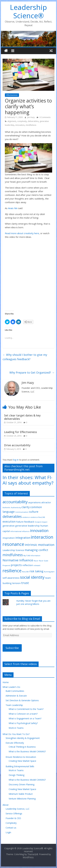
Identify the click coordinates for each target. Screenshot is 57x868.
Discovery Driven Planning (22, 784)
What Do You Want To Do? (16, 734)
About (6, 805)
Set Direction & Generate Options (22, 700)
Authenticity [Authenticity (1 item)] (16, 508)
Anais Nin (13, 208)
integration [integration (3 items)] (23, 538)
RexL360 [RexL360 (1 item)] (25, 572)
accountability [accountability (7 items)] (15, 502)
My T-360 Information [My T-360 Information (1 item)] (32, 556)
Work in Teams (16, 728)
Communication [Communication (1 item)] (22, 512)
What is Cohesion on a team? (23, 714)
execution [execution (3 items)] (9, 521)
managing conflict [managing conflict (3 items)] (36, 550)
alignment (12, 121)
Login (8, 832)
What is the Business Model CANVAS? (27, 751)
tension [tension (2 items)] (16, 583)
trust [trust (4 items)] (25, 583)
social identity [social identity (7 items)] (32, 577)
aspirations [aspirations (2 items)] (35, 502)
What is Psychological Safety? (23, 723)
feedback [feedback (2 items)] (29, 522)
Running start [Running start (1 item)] (49, 572)
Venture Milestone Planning (22, 799)
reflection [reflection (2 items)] (28, 565)
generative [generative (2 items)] (9, 526)
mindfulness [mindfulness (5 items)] (13, 555)
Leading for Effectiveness (21, 432)
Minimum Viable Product (21, 794)
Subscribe (12, 648)
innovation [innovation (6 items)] (39, 531)
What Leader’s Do (11, 687)
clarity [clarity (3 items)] (26, 507)
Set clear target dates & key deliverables (22, 417)
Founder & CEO (13, 818)
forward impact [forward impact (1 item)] (41, 522)
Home (6, 682)
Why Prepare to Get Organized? (32, 372)
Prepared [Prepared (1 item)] (6, 565)
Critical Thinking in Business (22, 747)
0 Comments (44, 117)
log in (16, 460)
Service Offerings (14, 813)
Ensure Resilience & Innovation (21, 757)
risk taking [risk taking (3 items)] (36, 571)
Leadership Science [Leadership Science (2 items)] (13, 550)
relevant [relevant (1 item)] (37, 565)
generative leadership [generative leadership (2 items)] (27, 526)
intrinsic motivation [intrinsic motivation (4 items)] (40, 545)
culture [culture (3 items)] (34, 512)
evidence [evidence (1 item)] (26, 517)
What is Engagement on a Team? (25, 718)
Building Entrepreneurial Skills (20, 766)
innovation (20, 125)
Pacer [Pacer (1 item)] (36, 561)
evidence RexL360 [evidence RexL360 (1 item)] (38, 517)
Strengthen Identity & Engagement (23, 738)
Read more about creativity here (22, 233)
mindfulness (31, 125)
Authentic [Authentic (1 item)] (7, 508)
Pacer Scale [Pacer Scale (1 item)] (44, 561)
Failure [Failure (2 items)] (20, 522)
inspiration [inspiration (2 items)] (9, 538)
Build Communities (15, 691)
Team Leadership (14, 705)
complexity (22, 121)
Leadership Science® (28, 11)
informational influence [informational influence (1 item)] (20, 531)
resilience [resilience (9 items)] (12, 571)
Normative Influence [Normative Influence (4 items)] (18, 560)
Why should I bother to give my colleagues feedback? (25, 357)
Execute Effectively (15, 743)
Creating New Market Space (22, 761)
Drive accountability (17, 445)
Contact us (11, 828)
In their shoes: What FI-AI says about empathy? (28, 480)
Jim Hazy (31, 117)
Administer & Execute (16, 696)
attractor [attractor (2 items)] (46, 502)
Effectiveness (12, 95)
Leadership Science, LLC (18, 809)
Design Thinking (16, 775)
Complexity (11, 823)
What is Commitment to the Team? (26, 709)
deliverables (33, 121)
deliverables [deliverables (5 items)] (12, 517)
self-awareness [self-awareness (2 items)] (11, 578)
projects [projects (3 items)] (16, 565)
